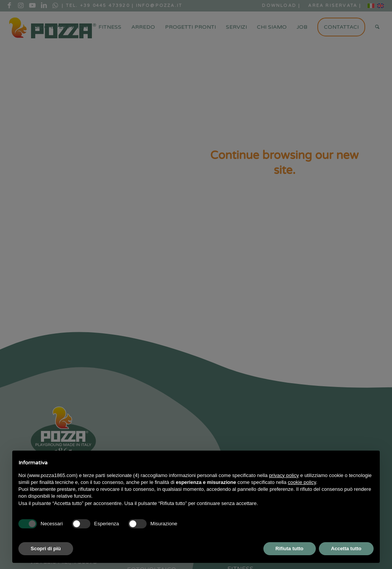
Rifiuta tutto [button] (290, 549)
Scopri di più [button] (46, 549)
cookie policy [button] (302, 482)
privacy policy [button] (284, 475)
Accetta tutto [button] (346, 549)
